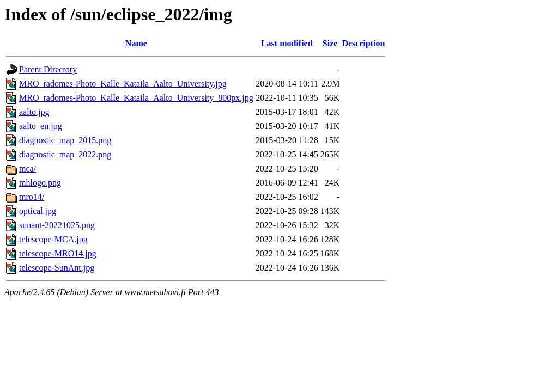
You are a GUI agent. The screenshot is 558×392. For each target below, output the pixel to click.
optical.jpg (38, 211)
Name (136, 43)
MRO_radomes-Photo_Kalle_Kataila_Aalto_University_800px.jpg (136, 98)
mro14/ (32, 197)
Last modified (287, 43)
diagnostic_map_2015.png (65, 140)
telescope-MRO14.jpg (58, 253)
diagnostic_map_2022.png (65, 154)
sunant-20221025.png (57, 225)
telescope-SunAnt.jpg (57, 268)
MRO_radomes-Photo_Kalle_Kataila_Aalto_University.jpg (123, 84)
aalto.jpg (34, 112)
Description (363, 43)
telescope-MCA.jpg (53, 239)
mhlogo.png (40, 183)
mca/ (28, 169)
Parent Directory (48, 69)
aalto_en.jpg (41, 126)
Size (330, 43)
